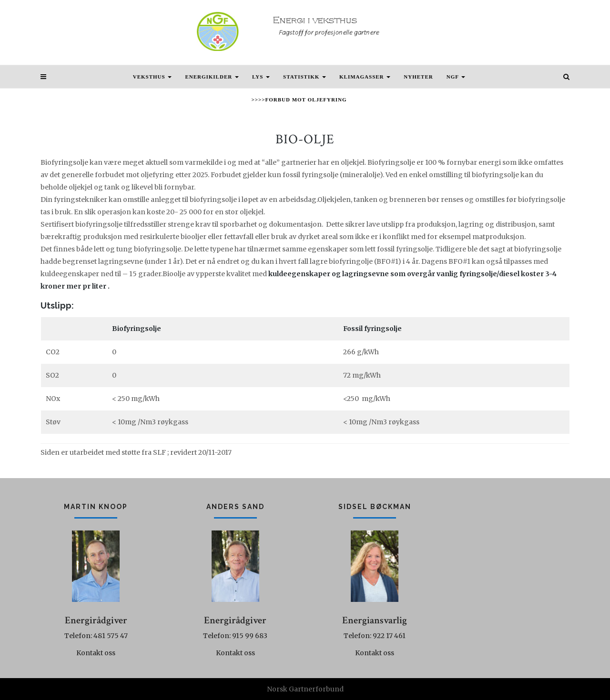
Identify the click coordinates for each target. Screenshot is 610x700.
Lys (261, 77)
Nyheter (418, 77)
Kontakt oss (96, 653)
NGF (456, 77)
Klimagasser (365, 77)
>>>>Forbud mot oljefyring (299, 100)
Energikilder (212, 77)
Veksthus (152, 77)
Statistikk (305, 77)
